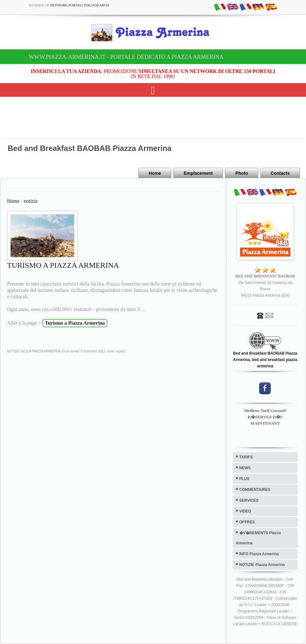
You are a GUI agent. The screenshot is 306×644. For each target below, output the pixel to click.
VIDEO (245, 511)
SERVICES (249, 500)
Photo (242, 173)
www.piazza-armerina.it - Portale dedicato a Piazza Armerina (126, 57)
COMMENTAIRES (255, 490)
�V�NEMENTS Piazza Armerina (259, 538)
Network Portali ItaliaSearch (80, 5)
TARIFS (246, 457)
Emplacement (198, 173)
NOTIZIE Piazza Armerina (262, 565)
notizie (31, 201)
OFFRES (247, 522)
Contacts (280, 173)
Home (155, 173)
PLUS (244, 479)
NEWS (245, 468)
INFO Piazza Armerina (259, 554)
